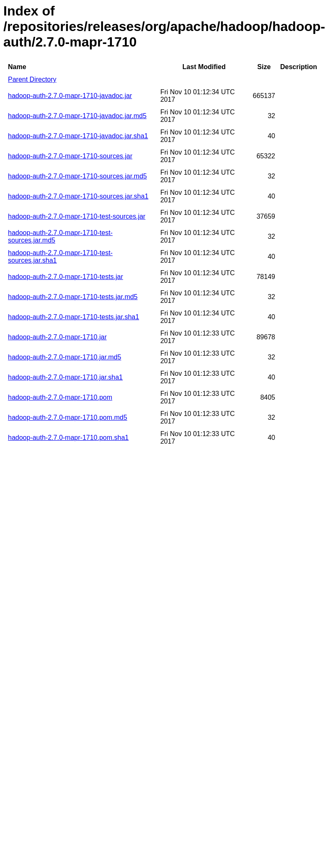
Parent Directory (32, 79)
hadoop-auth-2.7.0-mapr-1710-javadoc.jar (70, 96)
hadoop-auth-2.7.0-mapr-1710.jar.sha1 (65, 377)
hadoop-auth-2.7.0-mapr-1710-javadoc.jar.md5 (77, 116)
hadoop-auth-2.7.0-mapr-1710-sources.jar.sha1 (78, 196)
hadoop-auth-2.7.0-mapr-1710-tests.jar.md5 (73, 297)
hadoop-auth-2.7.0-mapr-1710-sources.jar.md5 (77, 176)
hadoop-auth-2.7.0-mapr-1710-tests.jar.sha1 (74, 317)
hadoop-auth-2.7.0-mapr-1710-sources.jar (70, 156)
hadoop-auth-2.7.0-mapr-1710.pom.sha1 (68, 438)
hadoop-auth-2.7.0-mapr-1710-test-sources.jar (77, 216)
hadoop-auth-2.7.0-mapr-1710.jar (57, 337)
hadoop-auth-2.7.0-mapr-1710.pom (60, 397)
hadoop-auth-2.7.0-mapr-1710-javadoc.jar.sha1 (78, 136)
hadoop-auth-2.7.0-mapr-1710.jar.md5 (64, 357)
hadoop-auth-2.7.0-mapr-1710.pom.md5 (68, 417)
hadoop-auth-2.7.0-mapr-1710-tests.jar (66, 277)
